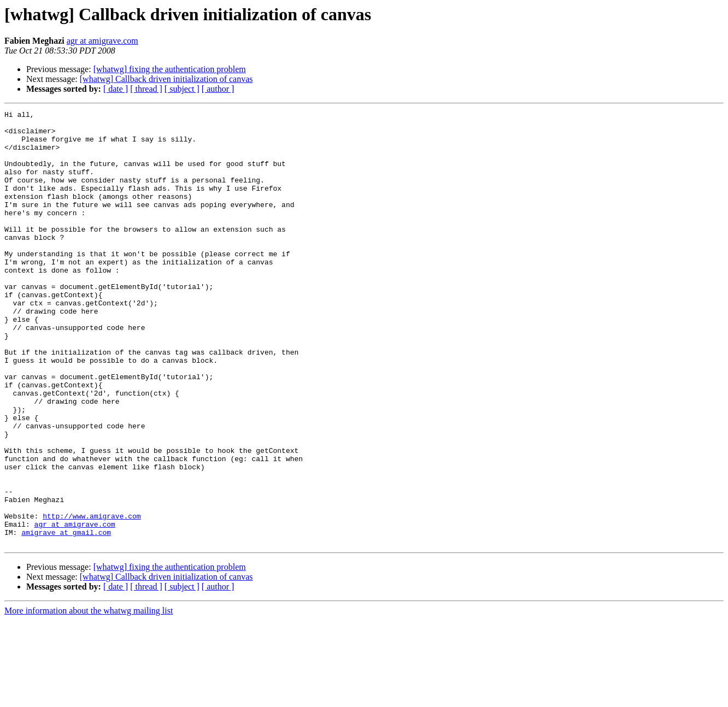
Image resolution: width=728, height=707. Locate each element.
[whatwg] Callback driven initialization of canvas (166, 79)
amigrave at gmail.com (66, 617)
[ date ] (116, 89)
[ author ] (218, 89)
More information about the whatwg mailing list (89, 697)
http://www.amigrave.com (92, 598)
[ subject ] (182, 89)
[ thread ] (146, 89)
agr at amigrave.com (102, 41)
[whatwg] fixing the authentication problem (170, 69)
